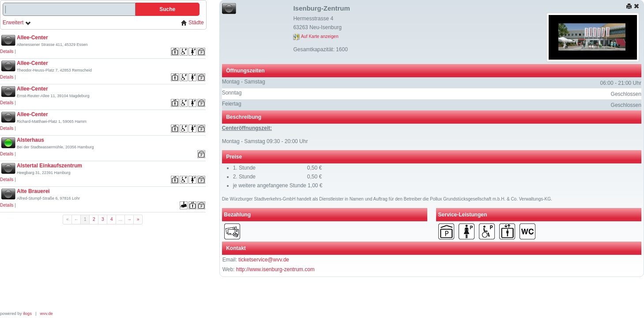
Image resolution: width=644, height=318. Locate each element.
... (121, 219)
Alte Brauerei (33, 191)
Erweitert (17, 23)
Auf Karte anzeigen (316, 36)
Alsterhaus (30, 140)
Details (7, 51)
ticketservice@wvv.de (264, 260)
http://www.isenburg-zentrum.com (275, 269)
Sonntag (232, 93)
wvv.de (47, 313)
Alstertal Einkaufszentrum (49, 166)
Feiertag (232, 104)
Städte (192, 23)
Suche (167, 9)
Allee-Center (32, 38)
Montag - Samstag (244, 82)
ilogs (27, 313)
